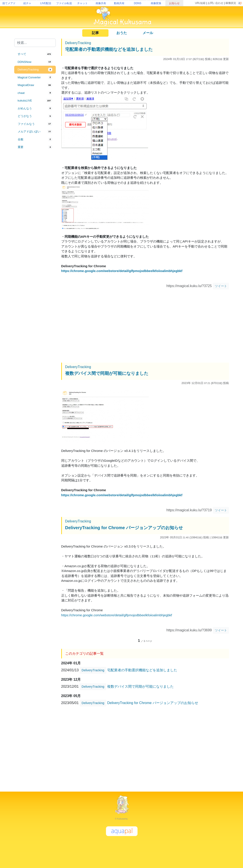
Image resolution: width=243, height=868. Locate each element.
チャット (82, 3)
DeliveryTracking (78, 43)
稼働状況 (231, 3)
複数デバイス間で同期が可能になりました (107, 373)
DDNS (138, 3)
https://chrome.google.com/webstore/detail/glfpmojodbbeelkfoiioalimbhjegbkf (122, 271)
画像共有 (101, 3)
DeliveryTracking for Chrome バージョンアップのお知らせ (124, 528)
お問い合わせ (215, 3)
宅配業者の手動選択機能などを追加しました (109, 49)
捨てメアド (9, 3)
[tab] (35, 54)
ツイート (221, 286)
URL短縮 (200, 3)
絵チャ (27, 3)
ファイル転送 (64, 3)
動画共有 (119, 3)
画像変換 (156, 3)
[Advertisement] (35, 223)
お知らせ (174, 3)
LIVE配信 (46, 3)
